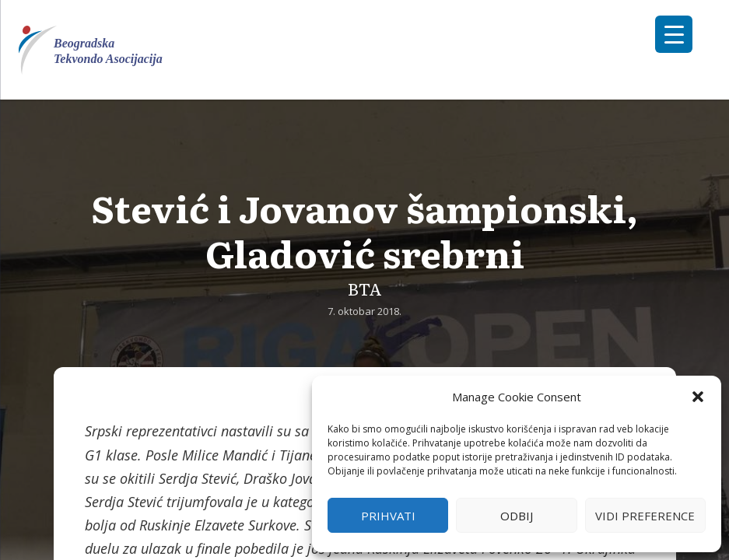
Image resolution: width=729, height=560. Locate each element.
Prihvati (388, 516)
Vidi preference (645, 516)
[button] (698, 397)
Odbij (517, 516)
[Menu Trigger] (674, 34)
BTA (365, 288)
